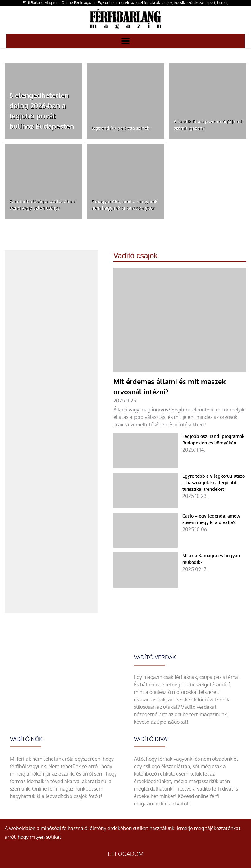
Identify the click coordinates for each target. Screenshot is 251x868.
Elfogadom (126, 854)
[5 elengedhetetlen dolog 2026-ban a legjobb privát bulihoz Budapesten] (43, 101)
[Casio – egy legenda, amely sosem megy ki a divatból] (180, 530)
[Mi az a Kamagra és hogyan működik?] (180, 570)
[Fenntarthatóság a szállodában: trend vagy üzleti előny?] (43, 181)
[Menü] (125, 41)
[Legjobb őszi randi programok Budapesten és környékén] (180, 450)
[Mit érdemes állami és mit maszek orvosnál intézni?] (180, 348)
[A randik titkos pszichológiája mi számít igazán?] (208, 101)
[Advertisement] (51, 289)
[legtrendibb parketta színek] (125, 101)
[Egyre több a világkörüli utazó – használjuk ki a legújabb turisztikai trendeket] (180, 490)
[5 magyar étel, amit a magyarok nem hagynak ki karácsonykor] (125, 181)
